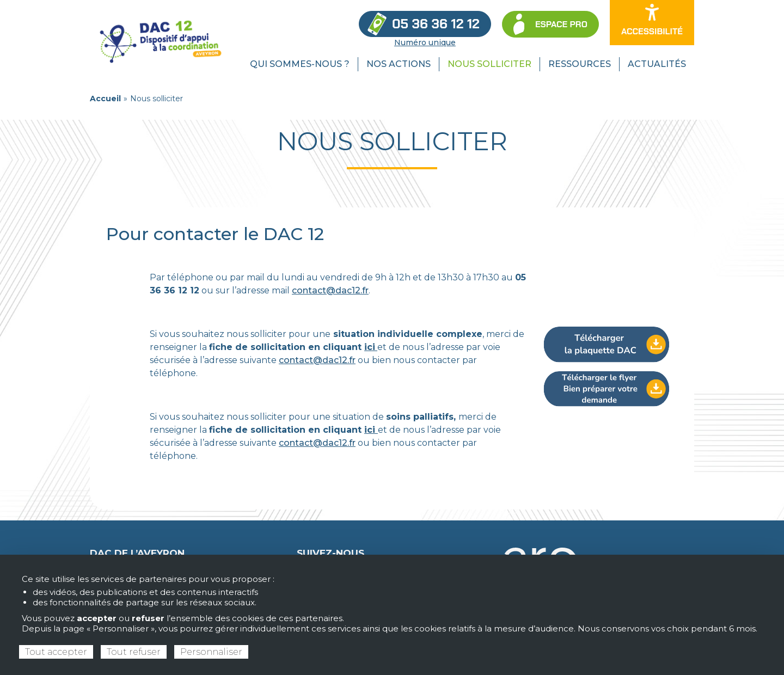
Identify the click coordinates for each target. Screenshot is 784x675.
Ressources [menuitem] (580, 64)
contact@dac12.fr (330, 290)
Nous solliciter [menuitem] (489, 64)
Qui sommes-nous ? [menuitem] (300, 64)
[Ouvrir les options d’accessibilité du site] (652, 23)
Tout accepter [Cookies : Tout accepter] (56, 652)
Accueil (105, 99)
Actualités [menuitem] (657, 64)
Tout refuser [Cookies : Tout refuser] (134, 652)
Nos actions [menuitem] (399, 64)
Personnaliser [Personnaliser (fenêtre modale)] (211, 652)
